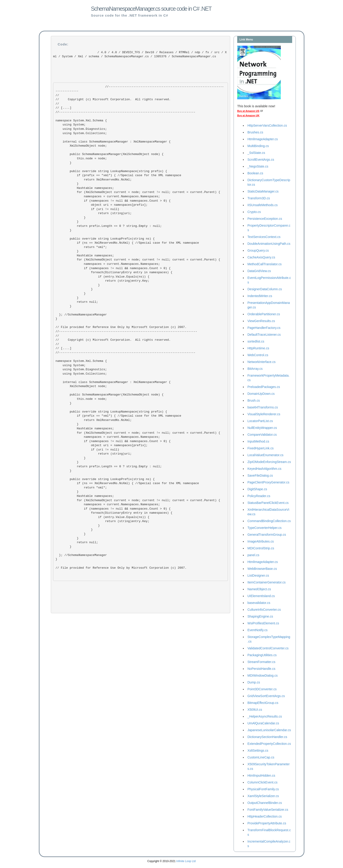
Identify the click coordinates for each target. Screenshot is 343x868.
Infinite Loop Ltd (186, 861)
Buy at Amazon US (248, 111)
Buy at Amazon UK (248, 115)
